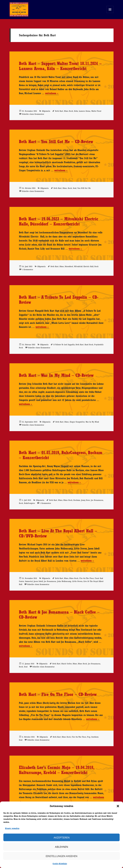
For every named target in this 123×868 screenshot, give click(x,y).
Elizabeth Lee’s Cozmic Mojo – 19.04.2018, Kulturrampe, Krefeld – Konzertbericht (57, 770)
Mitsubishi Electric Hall (84, 266)
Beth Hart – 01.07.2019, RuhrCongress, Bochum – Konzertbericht (61, 455)
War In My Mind (92, 422)
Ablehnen (61, 847)
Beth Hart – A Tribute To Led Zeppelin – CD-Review (59, 300)
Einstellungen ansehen (61, 856)
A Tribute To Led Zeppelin (64, 345)
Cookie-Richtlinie (60, 864)
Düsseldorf (69, 266)
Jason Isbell (38, 581)
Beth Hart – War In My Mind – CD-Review (56, 375)
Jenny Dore (85, 500)
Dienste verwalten (12, 828)
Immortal (29, 581)
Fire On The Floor (87, 578)
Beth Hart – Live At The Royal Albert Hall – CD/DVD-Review (58, 533)
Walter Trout (96, 111)
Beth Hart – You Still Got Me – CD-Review (56, 142)
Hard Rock (89, 345)
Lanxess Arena (85, 111)
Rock (70, 188)
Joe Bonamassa (97, 500)
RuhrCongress (29, 503)
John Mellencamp (64, 581)
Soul (75, 188)
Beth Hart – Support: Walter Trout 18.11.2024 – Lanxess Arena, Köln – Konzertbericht (60, 66)
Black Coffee (67, 664)
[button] (118, 806)
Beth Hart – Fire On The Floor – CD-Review (58, 694)
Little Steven (77, 581)
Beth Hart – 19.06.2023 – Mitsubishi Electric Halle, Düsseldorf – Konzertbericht (59, 221)
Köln (76, 111)
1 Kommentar (27, 269)
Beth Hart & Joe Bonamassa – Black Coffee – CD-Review (59, 615)
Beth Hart (59, 111)
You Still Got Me (84, 188)
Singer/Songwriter (77, 422)
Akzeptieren (62, 837)
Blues (65, 188)
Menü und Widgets (110, 13)
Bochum (77, 500)
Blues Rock (69, 111)
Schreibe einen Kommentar (33, 114)
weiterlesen (52, 93)
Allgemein (46, 111)
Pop (89, 737)
